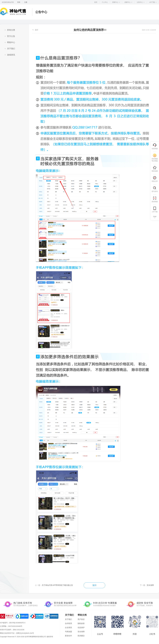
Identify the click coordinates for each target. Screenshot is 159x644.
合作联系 (68, 623)
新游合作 (68, 636)
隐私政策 (81, 623)
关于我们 (68, 619)
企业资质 (68, 627)
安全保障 (81, 632)
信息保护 (81, 627)
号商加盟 (68, 632)
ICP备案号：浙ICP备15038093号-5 (13, 623)
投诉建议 (81, 636)
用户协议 (81, 619)
